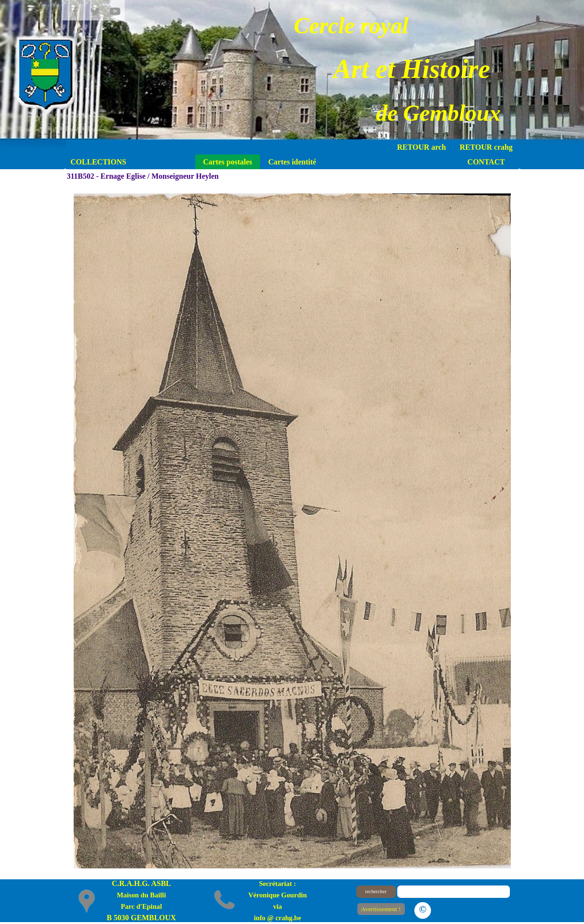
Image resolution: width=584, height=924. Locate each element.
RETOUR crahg (486, 147)
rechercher (376, 891)
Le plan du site (473, 909)
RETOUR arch (422, 147)
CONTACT (486, 162)
